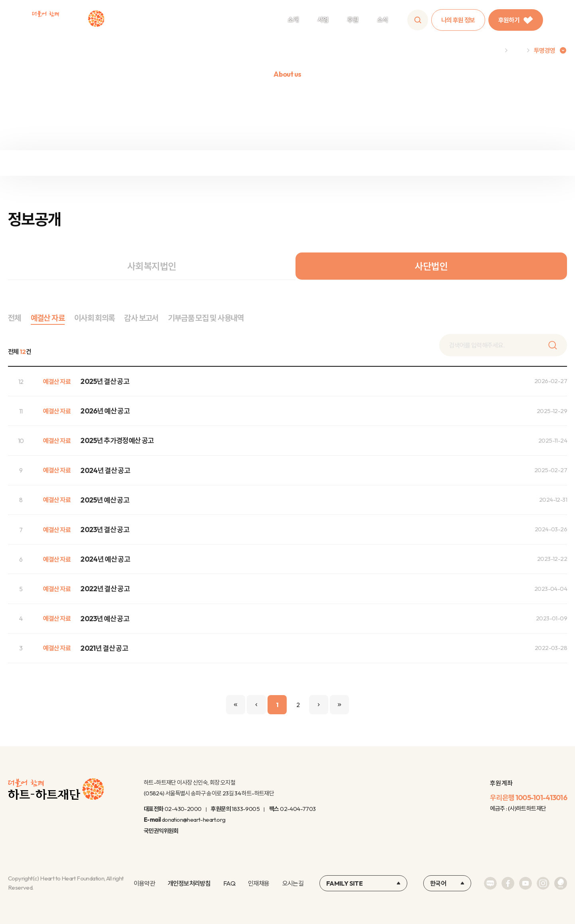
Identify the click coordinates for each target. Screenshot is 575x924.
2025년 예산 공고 (105, 500)
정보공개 (215, 163)
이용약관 (144, 883)
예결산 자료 (48, 318)
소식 (383, 20)
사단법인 (431, 266)
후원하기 (516, 20)
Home (492, 50)
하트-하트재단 (68, 20)
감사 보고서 (141, 318)
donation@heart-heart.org (194, 820)
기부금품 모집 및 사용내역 (206, 318)
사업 (323, 20)
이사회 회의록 (95, 318)
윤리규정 (359, 163)
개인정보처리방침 (189, 883)
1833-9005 (246, 809)
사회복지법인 (152, 266)
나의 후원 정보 (458, 20)
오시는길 (293, 883)
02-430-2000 (183, 809)
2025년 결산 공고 (105, 381)
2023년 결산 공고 (105, 530)
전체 (15, 318)
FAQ (229, 883)
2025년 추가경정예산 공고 (117, 440)
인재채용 (259, 883)
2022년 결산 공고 (105, 589)
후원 (353, 20)
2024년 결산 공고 (105, 470)
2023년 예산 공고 (105, 619)
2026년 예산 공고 (105, 411)
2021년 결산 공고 (104, 648)
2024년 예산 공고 (105, 559)
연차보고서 (503, 163)
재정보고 (72, 163)
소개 (293, 20)
